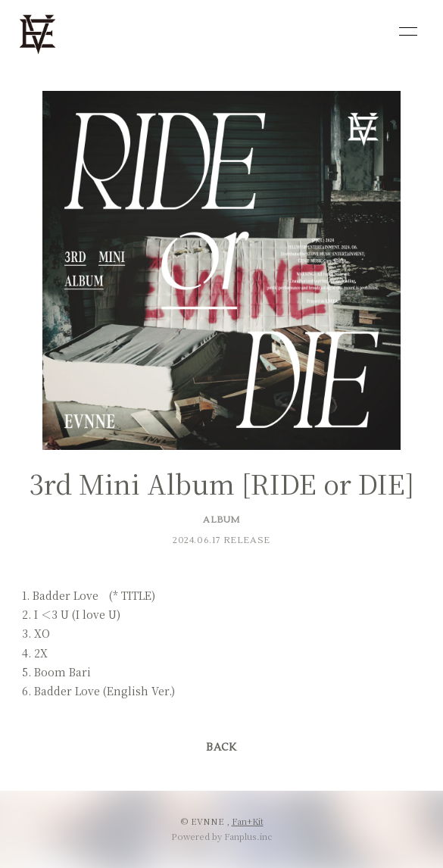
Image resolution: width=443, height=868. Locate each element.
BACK (221, 748)
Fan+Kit (248, 821)
